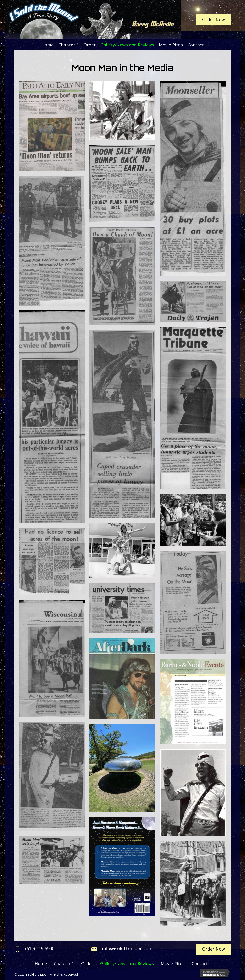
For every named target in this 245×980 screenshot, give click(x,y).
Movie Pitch (173, 963)
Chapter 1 (64, 963)
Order (87, 963)
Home (41, 963)
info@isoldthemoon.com (127, 948)
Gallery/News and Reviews (127, 963)
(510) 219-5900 (40, 948)
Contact (200, 963)
